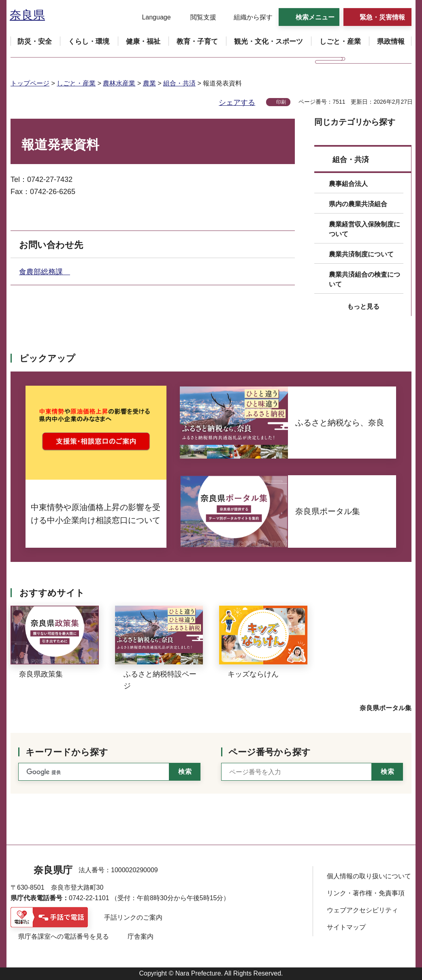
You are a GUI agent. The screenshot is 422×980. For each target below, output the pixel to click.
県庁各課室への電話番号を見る (64, 936)
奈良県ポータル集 (386, 708)
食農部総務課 (45, 272)
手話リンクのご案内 (133, 917)
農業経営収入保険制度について (364, 229)
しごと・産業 (76, 83)
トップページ (30, 83)
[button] (151, 17)
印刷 (281, 102)
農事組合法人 (348, 184)
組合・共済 (179, 83)
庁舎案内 (141, 936)
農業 (149, 83)
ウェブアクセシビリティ (362, 910)
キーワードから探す (67, 752)
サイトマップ (346, 927)
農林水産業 (119, 83)
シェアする (237, 102)
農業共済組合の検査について (364, 279)
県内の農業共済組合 (358, 204)
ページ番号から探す (270, 752)
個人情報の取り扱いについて (369, 876)
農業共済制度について (361, 254)
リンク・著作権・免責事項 (366, 893)
